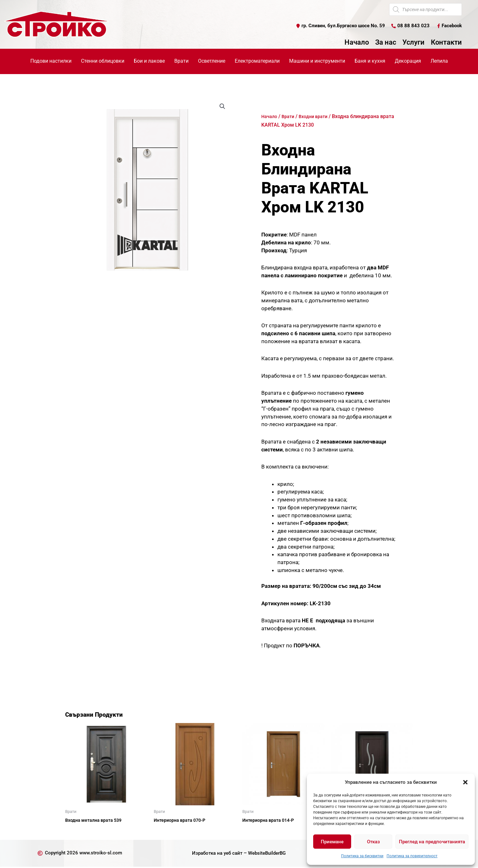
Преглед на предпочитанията (432, 842)
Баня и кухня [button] (370, 61)
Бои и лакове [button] (149, 61)
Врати (291, 117)
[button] (465, 782)
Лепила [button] (439, 61)
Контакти (446, 43)
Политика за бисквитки (362, 856)
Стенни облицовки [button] (103, 61)
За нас (386, 43)
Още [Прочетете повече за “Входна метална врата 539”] (78, 832)
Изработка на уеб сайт (216, 854)
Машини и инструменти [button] (317, 61)
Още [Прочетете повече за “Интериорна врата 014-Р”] (255, 832)
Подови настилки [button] (51, 61)
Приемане (332, 842)
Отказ (373, 842)
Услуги (413, 43)
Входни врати (318, 117)
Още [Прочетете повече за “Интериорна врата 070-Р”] (166, 832)
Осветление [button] (212, 61)
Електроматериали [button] (257, 61)
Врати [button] (181, 61)
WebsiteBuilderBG (269, 854)
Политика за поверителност (412, 856)
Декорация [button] (408, 61)
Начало (357, 43)
